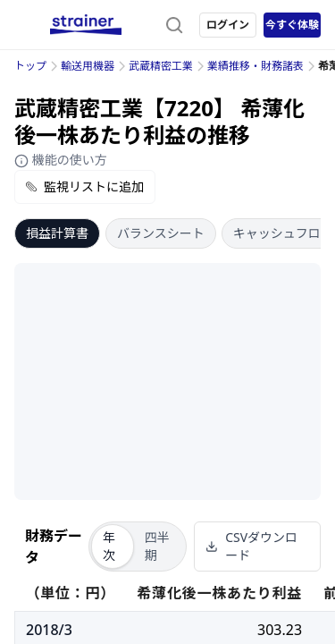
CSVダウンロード (251, 546)
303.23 (280, 630)
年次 (109, 546)
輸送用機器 (88, 66)
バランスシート (161, 233)
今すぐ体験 (292, 25)
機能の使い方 (61, 160)
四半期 (157, 546)
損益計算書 (57, 233)
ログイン (228, 25)
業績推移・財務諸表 (255, 66)
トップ (30, 66)
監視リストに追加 (85, 186)
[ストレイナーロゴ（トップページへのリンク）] (86, 25)
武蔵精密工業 (161, 66)
